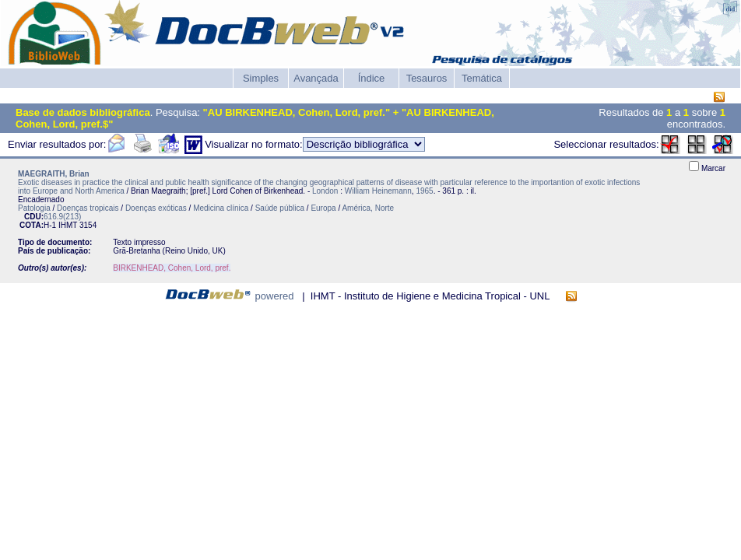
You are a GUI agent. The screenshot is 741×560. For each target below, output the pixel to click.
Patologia (34, 208)
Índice (372, 78)
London (325, 191)
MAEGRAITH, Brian (54, 174)
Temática (482, 78)
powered (275, 296)
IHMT (68, 225)
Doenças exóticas (156, 208)
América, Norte (368, 208)
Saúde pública (280, 208)
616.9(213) (62, 217)
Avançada (316, 78)
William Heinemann (378, 191)
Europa (323, 208)
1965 (424, 191)
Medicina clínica (221, 208)
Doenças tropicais (88, 208)
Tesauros (427, 78)
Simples (261, 78)
